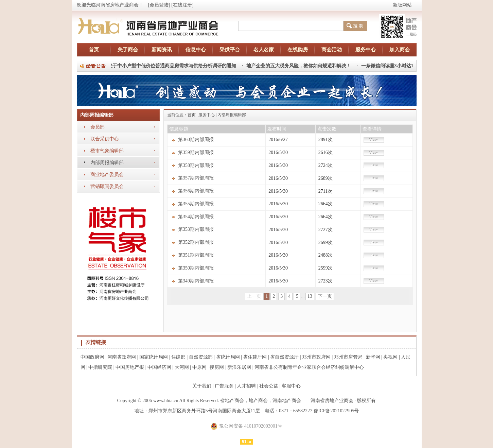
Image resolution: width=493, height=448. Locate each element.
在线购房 (298, 50)
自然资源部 (201, 357)
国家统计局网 (154, 357)
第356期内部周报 (196, 191)
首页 (94, 50)
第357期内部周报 (196, 178)
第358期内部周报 (196, 165)
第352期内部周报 (196, 242)
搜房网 (217, 367)
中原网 (199, 367)
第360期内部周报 (196, 140)
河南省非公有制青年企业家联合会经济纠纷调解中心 (309, 367)
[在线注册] (182, 5)
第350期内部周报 (196, 268)
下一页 (325, 296)
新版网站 (402, 5)
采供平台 (230, 50)
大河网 (182, 367)
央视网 (390, 357)
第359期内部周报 (196, 152)
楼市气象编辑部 (107, 151)
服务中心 (366, 50)
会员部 (98, 127)
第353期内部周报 (196, 229)
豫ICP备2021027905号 (336, 411)
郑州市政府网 (316, 357)
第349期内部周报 (196, 281)
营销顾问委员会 (107, 186)
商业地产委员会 (107, 175)
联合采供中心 (105, 139)
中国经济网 (159, 367)
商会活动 (332, 50)
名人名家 (264, 50)
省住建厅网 (255, 357)
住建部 (178, 357)
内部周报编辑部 (107, 163)
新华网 (373, 357)
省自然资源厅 (284, 357)
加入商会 (400, 50)
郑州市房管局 (348, 357)
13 (310, 296)
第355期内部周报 (196, 204)
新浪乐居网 (239, 367)
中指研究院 (100, 367)
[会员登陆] (159, 5)
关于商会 (128, 50)
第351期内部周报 (196, 255)
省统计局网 (228, 357)
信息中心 (196, 50)
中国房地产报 (130, 367)
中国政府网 (92, 357)
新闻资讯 (162, 50)
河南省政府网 (122, 357)
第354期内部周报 (196, 217)
